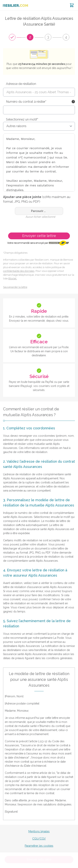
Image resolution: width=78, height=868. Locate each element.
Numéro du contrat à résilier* (26, 102)
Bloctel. (13, 279)
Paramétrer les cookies (39, 846)
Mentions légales (39, 831)
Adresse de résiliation (21, 84)
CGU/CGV (39, 839)
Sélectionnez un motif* (22, 119)
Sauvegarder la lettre (15, 287)
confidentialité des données (19, 271)
